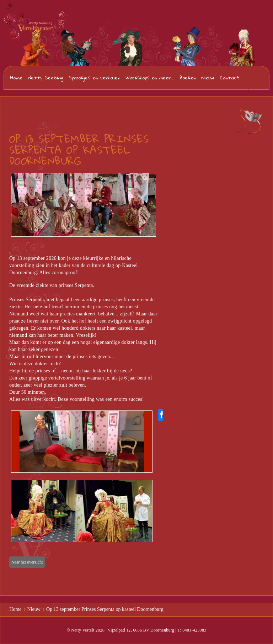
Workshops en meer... (150, 78)
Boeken (188, 78)
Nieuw (208, 78)
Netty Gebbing (46, 78)
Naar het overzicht (27, 562)
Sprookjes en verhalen (95, 78)
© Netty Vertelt (80, 630)
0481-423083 (256, 78)
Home (16, 78)
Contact (230, 78)
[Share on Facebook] (161, 415)
